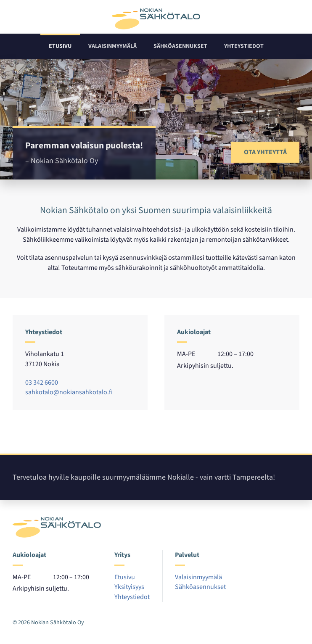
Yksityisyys (129, 587)
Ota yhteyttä (265, 152)
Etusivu (60, 46)
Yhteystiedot (244, 46)
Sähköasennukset (180, 46)
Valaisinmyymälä (112, 46)
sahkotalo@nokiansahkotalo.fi (69, 392)
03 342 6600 (42, 383)
